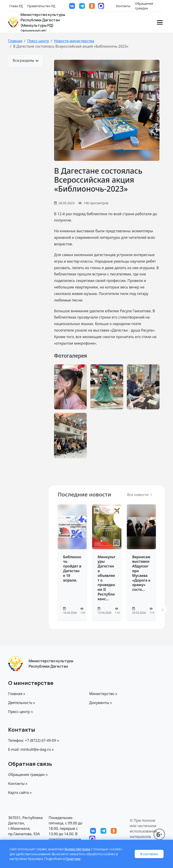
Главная (15, 41)
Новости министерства (74, 41)
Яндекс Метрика (77, 849)
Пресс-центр (38, 41)
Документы (101, 703)
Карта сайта (20, 793)
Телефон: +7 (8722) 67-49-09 (34, 740)
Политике (73, 859)
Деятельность (22, 703)
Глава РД (16, 6)
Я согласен (149, 854)
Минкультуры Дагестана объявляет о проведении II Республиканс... (106, 578)
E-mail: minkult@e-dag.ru (31, 749)
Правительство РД (41, 6)
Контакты (123, 6)
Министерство (104, 694)
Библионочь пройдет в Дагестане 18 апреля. (72, 569)
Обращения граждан (144, 6)
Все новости (140, 495)
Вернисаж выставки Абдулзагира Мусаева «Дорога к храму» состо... (141, 573)
